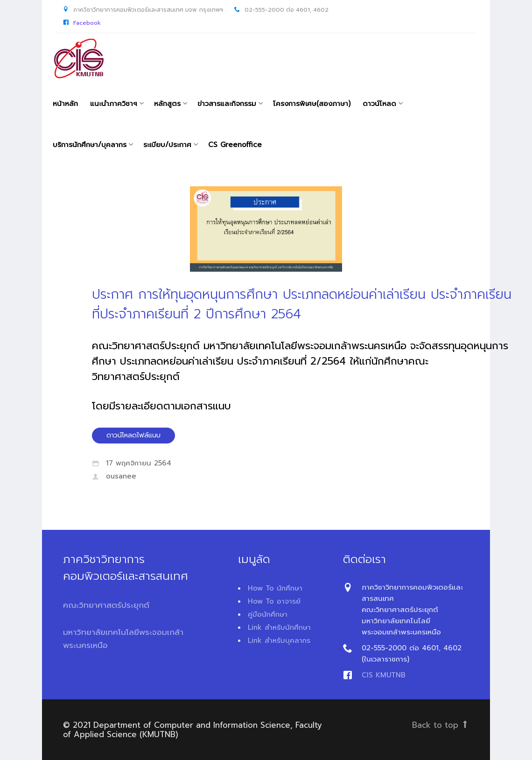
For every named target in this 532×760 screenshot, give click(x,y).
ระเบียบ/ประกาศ (167, 145)
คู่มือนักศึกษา (268, 614)
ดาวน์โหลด (379, 104)
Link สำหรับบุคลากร (279, 640)
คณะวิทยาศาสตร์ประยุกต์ (106, 605)
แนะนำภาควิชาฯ (114, 104)
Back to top (441, 725)
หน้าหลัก (65, 104)
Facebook (87, 23)
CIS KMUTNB (384, 675)
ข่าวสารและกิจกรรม (227, 104)
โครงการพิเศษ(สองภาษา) (312, 104)
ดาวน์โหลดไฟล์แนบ (133, 435)
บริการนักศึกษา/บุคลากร (90, 145)
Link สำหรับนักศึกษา (279, 627)
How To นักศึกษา (275, 588)
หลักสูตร (167, 104)
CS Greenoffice (235, 145)
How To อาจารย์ (274, 601)
